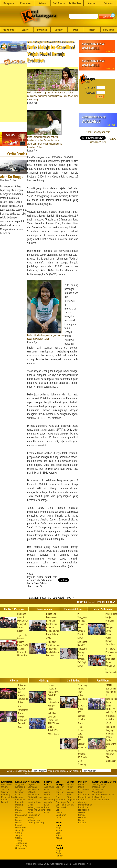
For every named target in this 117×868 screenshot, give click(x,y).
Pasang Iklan (99, 787)
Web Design (98, 792)
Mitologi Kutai (34, 820)
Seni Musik (61, 807)
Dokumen (108, 3)
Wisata (42, 3)
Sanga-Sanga (19, 834)
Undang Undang (36, 823)
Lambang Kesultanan (33, 788)
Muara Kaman (19, 819)
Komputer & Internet (84, 798)
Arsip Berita (9, 30)
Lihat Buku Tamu (100, 800)
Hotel (69, 795)
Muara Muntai (19, 824)
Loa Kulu (20, 802)
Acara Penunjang (49, 798)
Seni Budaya (59, 3)
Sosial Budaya (82, 821)
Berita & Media (82, 786)
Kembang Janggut (20, 788)
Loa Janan (20, 800)
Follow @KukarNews (103, 140)
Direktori (59, 30)
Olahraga (83, 802)
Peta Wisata (70, 791)
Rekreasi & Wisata (84, 811)
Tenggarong (21, 843)
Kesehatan (83, 795)
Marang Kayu (19, 806)
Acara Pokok (47, 793)
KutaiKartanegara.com (98, 132)
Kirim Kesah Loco (59, 838)
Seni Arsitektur (60, 798)
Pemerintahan (8, 797)
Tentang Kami (99, 784)
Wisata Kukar (70, 786)
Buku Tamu (109, 30)
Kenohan (20, 792)
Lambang (6, 795)
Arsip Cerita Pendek (59, 853)
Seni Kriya (61, 802)
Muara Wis (20, 828)
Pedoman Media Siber (103, 795)
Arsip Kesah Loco (59, 830)
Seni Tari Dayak (60, 788)
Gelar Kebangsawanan (36, 806)
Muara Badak (18, 811)
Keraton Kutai (34, 802)
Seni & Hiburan (82, 816)
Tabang (19, 840)
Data (76, 30)
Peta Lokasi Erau (47, 810)
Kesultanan (26, 3)
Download (42, 30)
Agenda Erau (48, 803)
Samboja (20, 830)
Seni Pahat (61, 805)
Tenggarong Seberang (21, 847)
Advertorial (98, 789)
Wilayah (5, 792)
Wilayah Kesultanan (33, 793)
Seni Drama (59, 811)
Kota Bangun (19, 796)
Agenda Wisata (71, 803)
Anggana (20, 784)
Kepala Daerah (5, 801)
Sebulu (19, 838)
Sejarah (5, 789)
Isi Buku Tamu (99, 797)
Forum (92, 30)
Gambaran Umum (6, 786)
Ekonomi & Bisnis (84, 791)
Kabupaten (9, 3)
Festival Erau (75, 3)
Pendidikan (84, 807)
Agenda (92, 3)
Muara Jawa (21, 815)
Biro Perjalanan (72, 798)
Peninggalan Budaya (34, 816)
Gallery (25, 30)
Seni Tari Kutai (60, 793)
